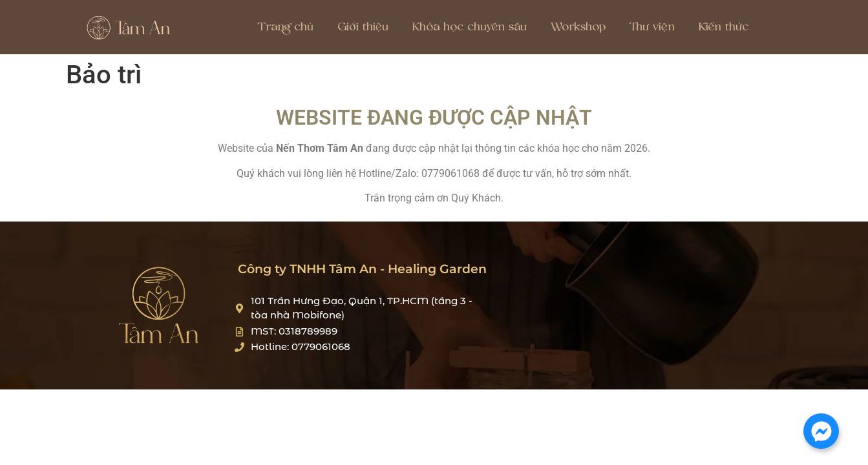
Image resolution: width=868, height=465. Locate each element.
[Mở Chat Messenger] (821, 431)
